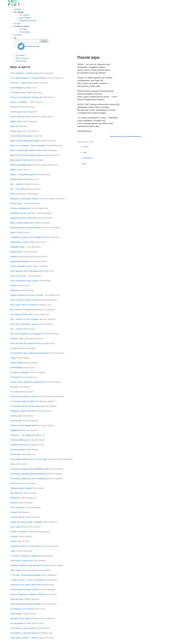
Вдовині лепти (17, 179)
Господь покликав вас (20, 208)
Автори (17, 23)
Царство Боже (17, 599)
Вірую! (13, 170)
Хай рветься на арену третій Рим (25, 585)
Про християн (17, 493)
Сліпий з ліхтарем (19, 532)
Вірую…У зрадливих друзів (23, 174)
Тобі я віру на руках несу (22, 561)
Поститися (15, 483)
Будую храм (16, 121)
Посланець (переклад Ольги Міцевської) (29, 478)
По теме (23, 29)
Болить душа (16, 112)
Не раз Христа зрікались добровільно (28, 382)
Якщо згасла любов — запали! (24, 638)
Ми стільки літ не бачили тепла (25, 310)
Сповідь (14, 536)
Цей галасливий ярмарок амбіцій (25, 604)
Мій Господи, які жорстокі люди (25, 300)
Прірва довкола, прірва (21, 488)
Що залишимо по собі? (21, 623)
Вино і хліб (15, 194)
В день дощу (16, 131)
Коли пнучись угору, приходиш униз (27, 271)
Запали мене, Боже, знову (22, 242)
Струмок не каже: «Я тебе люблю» (26, 546)
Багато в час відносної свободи (25, 97)
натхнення (88, 158)
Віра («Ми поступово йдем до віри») (27, 155)
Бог (84, 164)
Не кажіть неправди (19, 372)
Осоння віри (16, 421)
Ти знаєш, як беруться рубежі (24, 556)
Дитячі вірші (25, 18)
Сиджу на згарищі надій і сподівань (26, 522)
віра (85, 152)
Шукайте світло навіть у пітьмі (24, 618)
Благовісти (15, 107)
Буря (13, 126)
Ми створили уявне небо (22, 314)
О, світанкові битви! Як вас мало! (26, 406)
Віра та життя (22, 58)
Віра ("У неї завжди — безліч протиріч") (28, 145)
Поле (13, 464)
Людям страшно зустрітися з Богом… (27, 295)
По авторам (25, 32)
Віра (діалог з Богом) (20, 160)
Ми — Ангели (16, 329)
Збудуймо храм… (18, 247)
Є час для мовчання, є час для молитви (29, 78)
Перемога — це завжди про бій (25, 435)
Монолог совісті (18, 339)
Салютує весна (17, 517)
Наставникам (16, 367)
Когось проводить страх (21, 266)
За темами (24, 15)
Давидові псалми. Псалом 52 (24, 218)
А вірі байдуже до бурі (21, 88)
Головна (18, 9)
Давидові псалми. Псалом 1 (23, 213)
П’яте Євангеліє (18, 507)
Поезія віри (21, 61)
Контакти (18, 35)
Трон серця (15, 570)
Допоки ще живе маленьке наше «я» (27, 228)
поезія (86, 147)
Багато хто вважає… (20, 102)
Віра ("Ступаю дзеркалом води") (25, 141)
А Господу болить (18, 92)
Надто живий (16, 363)
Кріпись (14, 285)
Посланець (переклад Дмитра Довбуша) (29, 474)
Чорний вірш (16, 614)
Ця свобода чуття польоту (22, 609)
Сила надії (15, 527)
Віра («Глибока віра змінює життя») (27, 150)
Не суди (14, 387)
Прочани (14, 503)
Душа (13, 232)
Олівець (14, 416)
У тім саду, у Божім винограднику (25, 575)
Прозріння (15, 498)
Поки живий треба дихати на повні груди (29, 459)
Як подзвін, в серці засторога (24, 633)
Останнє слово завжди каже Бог (25, 425)
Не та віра (15, 392)
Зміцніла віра (16, 252)
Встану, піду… (17, 203)
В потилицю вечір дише (21, 136)
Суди (13, 551)
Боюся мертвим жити (20, 117)
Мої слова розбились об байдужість (27, 334)
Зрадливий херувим (19, 261)
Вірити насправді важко (21, 165)
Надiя (13, 358)
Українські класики (28, 21)
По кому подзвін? (18, 450)
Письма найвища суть (20, 440)
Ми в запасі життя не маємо (23, 305)
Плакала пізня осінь (19, 445)
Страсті (14, 541)
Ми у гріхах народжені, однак (24, 324)
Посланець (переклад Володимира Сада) (29, 469)
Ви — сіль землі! (18, 189)
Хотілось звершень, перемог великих (27, 594)
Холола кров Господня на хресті (25, 589)
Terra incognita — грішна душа (24, 73)
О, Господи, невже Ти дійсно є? (25, 401)
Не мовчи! (15, 377)
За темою (20, 55)
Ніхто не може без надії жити (24, 343)
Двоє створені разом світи (22, 223)
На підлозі (15, 348)
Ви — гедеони (17, 184)
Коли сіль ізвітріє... (19, 276)
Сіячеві (14, 512)
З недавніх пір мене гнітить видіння (27, 237)
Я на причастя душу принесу (24, 628)
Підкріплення (16, 430)
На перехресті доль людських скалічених (29, 353)
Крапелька (15, 290)
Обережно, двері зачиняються (24, 411)
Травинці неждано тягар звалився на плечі (30, 565)
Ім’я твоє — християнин (21, 83)
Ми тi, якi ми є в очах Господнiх (25, 319)
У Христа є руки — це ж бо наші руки (27, 580)
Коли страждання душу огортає (25, 281)
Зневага (14, 256)
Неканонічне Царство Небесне (24, 396)
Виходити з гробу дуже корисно (25, 199)
